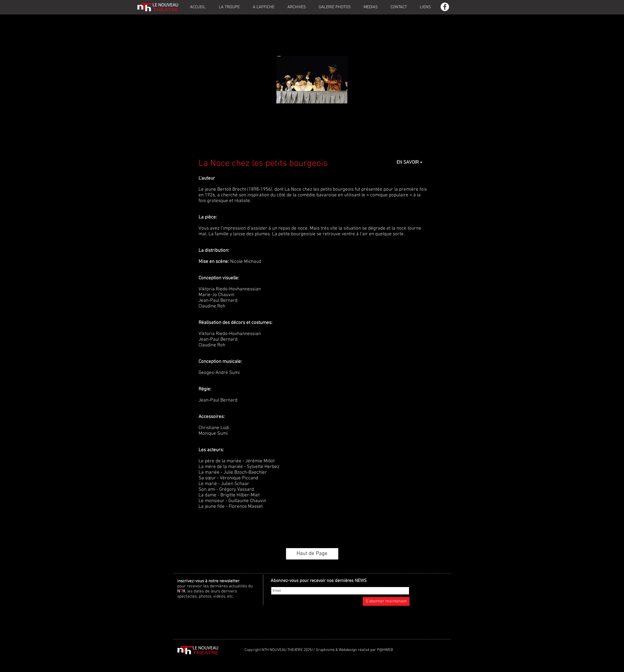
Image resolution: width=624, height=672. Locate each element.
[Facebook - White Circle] (445, 7)
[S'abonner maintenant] (386, 601)
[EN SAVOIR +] (410, 163)
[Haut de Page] (312, 554)
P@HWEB (385, 650)
